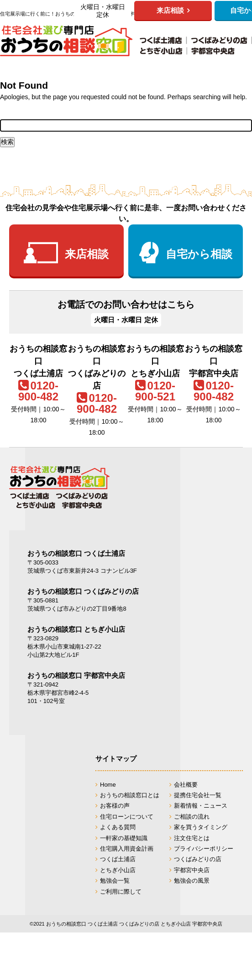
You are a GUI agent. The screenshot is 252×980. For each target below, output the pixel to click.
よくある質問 (118, 827)
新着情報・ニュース (201, 806)
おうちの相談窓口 (126, 41)
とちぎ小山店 (118, 870)
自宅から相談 (199, 254)
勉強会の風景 (192, 881)
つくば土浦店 (118, 859)
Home (108, 785)
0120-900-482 (38, 391)
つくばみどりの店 (198, 859)
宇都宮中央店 (192, 870)
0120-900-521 (155, 391)
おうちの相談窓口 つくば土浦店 (76, 553)
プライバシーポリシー (204, 849)
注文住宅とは (192, 838)
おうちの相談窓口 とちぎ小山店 (76, 629)
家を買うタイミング (201, 827)
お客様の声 (115, 806)
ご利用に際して (121, 892)
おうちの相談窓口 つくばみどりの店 (83, 591)
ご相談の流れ (192, 817)
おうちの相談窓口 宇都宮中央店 (76, 675)
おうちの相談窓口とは (130, 795)
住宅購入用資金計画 (127, 849)
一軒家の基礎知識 (124, 838)
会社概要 (186, 785)
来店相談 (87, 254)
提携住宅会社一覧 (198, 795)
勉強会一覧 (115, 881)
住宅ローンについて (127, 817)
